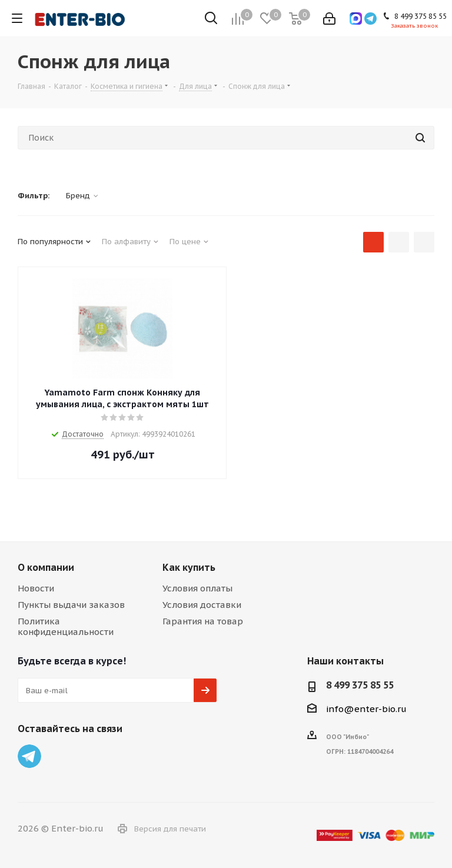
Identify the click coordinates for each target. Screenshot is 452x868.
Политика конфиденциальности (66, 626)
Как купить (189, 567)
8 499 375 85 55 (360, 685)
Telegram (29, 756)
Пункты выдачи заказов (71, 605)
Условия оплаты (197, 588)
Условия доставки (202, 605)
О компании (46, 567)
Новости (36, 588)
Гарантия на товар (203, 621)
